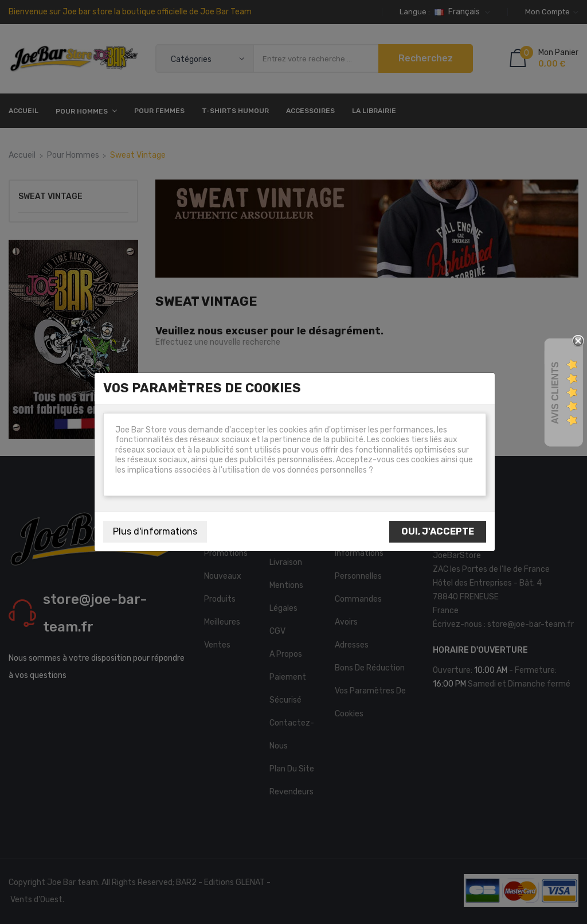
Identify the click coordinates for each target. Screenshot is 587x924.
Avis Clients (555, 393)
